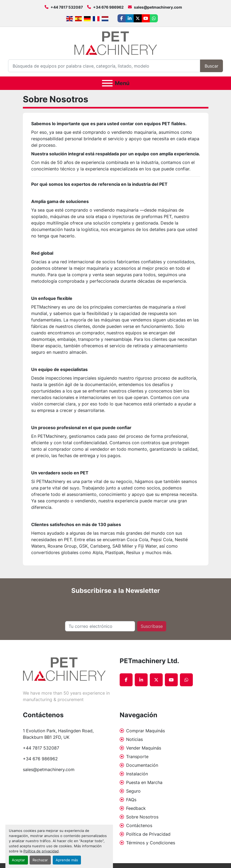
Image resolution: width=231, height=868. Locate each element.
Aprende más (67, 860)
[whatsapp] (154, 18)
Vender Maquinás (144, 748)
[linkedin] (130, 18)
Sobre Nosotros (142, 817)
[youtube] (146, 18)
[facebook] (122, 18)
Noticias (134, 739)
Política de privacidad (41, 851)
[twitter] (138, 18)
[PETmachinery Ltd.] (64, 668)
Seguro (133, 791)
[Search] (104, 66)
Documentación (142, 765)
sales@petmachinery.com (158, 7)
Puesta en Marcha (144, 782)
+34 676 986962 (108, 7)
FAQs (131, 800)
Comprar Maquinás (145, 731)
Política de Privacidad (148, 834)
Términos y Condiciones (151, 843)
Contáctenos (139, 825)
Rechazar (40, 860)
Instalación (137, 774)
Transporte (137, 757)
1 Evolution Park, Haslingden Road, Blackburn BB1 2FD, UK (59, 734)
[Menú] (107, 83)
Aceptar (18, 860)
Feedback (136, 808)
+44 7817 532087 (67, 7)
